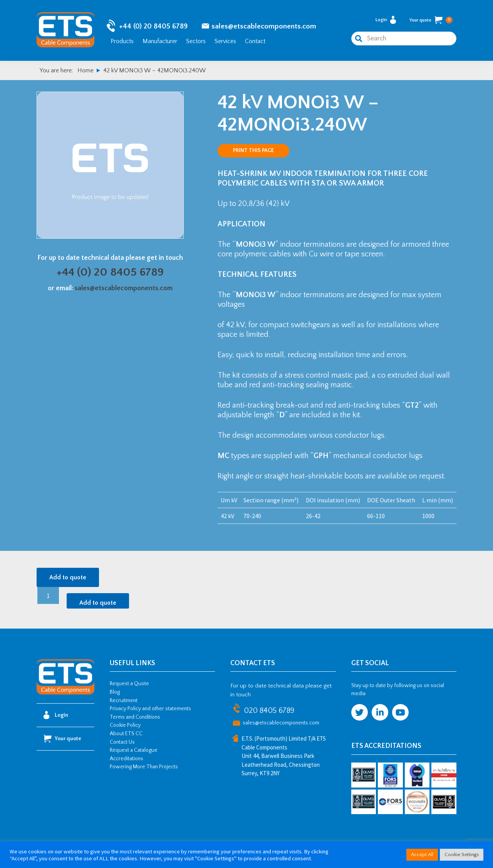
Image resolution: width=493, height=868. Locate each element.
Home (86, 72)
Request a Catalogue (134, 751)
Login (386, 21)
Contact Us (122, 743)
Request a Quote (129, 685)
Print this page (253, 152)
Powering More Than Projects (144, 768)
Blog (115, 693)
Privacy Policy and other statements (150, 710)
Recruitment (124, 702)
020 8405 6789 (269, 712)
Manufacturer (160, 42)
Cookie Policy (125, 726)
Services (225, 42)
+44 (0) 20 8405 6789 (153, 27)
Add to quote (68, 579)
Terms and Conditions (135, 718)
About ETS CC (126, 735)
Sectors (196, 42)
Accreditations (127, 760)
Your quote (431, 21)
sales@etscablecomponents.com (264, 27)
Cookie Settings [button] (462, 855)
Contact (255, 42)
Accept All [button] (422, 855)
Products (122, 42)
